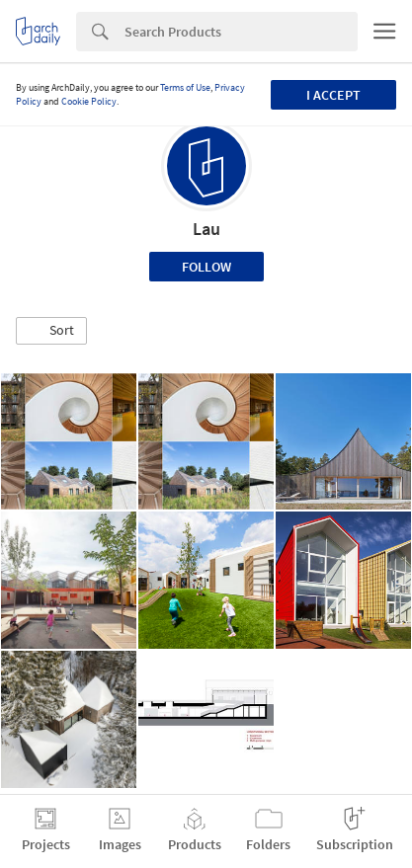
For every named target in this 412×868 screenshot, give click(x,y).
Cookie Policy (89, 101)
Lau (206, 229)
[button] (51, 331)
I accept (333, 95)
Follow (206, 267)
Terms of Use (185, 87)
